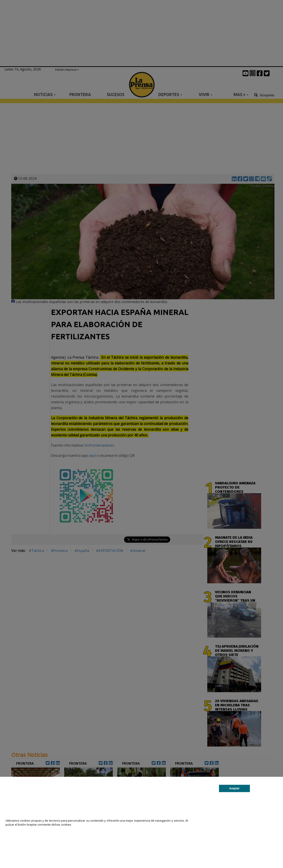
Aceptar (234, 788)
